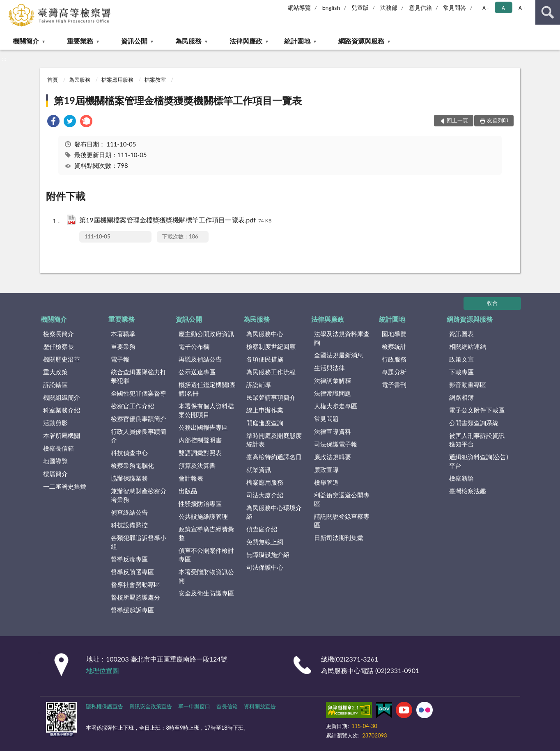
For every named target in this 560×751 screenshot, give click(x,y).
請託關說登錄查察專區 (342, 521)
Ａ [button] (503, 8)
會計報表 (191, 478)
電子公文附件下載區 (477, 410)
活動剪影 (55, 423)
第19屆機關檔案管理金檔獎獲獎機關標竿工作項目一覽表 (178, 100)
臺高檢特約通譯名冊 (274, 457)
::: (7, 6)
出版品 (188, 491)
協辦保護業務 (129, 478)
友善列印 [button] (498, 120)
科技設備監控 (129, 525)
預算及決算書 (197, 465)
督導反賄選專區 (132, 572)
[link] (53, 122)
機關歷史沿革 (62, 359)
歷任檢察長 (59, 346)
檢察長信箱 (59, 448)
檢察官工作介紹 (132, 406)
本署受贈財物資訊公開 (206, 576)
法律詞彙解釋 (333, 380)
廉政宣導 (326, 469)
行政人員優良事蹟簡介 (139, 436)
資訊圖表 (461, 334)
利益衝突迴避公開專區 (342, 499)
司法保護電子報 (336, 444)
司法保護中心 (265, 567)
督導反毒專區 (129, 559)
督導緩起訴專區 (132, 610)
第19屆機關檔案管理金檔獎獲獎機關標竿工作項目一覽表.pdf (176, 221)
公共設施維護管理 (203, 516)
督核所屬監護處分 (135, 597)
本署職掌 (123, 334)
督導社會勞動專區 (135, 584)
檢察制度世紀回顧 (271, 346)
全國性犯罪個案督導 (139, 393)
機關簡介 (26, 41)
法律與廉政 (246, 41)
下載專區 (461, 372)
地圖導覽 (55, 461)
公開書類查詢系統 (474, 423)
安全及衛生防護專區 (206, 593)
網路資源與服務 (361, 41)
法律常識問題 (333, 393)
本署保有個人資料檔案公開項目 (206, 410)
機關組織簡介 (62, 397)
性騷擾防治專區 (200, 504)
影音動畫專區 (468, 385)
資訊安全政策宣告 (151, 706)
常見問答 (454, 8)
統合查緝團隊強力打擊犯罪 (139, 376)
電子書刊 (394, 385)
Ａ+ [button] (522, 8)
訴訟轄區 (55, 385)
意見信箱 (420, 8)
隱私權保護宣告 (104, 706)
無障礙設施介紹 (268, 554)
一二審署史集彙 (65, 486)
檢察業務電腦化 (132, 465)
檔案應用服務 (117, 80)
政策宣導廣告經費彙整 (206, 533)
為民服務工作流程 (271, 372)
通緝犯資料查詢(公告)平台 (479, 461)
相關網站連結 (468, 346)
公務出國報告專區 (203, 427)
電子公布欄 (194, 346)
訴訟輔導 (259, 385)
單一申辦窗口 (194, 706)
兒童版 (360, 8)
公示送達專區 (197, 372)
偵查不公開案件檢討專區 (206, 555)
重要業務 (80, 41)
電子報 (120, 359)
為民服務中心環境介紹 (274, 512)
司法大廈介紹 (265, 495)
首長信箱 (227, 706)
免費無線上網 (265, 542)
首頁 (53, 80)
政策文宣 (461, 359)
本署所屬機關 (62, 435)
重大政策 (55, 372)
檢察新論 (461, 478)
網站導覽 (299, 8)
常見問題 (326, 419)
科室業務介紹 (62, 410)
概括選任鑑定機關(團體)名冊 (207, 389)
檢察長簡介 (59, 334)
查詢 (548, 12)
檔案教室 (155, 80)
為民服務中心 (265, 334)
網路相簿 (461, 397)
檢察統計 (394, 346)
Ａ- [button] (485, 8)
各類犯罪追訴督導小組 (139, 542)
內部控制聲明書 (200, 440)
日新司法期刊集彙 (339, 538)
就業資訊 (259, 469)
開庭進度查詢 (265, 423)
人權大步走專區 (336, 406)
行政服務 (394, 359)
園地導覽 (394, 334)
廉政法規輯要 (333, 457)
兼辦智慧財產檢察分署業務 (139, 495)
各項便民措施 (265, 359)
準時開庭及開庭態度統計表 (274, 440)
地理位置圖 (103, 670)
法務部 (389, 8)
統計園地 (297, 41)
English (331, 8)
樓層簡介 (55, 474)
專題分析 (394, 372)
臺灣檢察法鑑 (468, 491)
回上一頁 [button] (457, 120)
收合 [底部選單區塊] (492, 303)
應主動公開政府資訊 (206, 334)
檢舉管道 (326, 482)
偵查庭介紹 (262, 529)
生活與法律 (329, 368)
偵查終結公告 (129, 512)
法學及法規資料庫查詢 (342, 338)
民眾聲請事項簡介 (271, 397)
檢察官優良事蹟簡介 (139, 419)
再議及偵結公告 (200, 359)
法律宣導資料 (333, 431)
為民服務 (188, 41)
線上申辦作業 (265, 410)
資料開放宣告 (260, 706)
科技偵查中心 (129, 453)
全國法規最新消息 (339, 355)
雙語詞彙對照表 (200, 453)
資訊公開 (134, 41)
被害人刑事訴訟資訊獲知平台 (477, 440)
